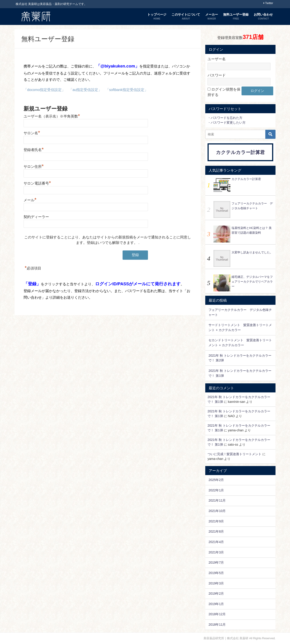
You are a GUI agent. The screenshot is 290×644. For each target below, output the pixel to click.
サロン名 (32, 133)
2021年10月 (217, 511)
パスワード (217, 75)
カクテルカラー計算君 (240, 152)
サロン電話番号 (37, 183)
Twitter (269, 3)
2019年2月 (216, 594)
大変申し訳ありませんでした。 (252, 252)
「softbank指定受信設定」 (127, 90)
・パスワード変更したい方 (227, 123)
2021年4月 (216, 542)
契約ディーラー (36, 217)
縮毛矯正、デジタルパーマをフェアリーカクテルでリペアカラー (252, 282)
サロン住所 (34, 166)
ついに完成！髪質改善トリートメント (234, 454)
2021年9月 (216, 521)
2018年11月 (217, 625)
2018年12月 (217, 614)
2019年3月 (216, 583)
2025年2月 (216, 480)
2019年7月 (216, 562)
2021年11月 (217, 500)
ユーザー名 (217, 59)
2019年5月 (216, 573)
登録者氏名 (34, 150)
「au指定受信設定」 (86, 90)
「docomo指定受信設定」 (45, 90)
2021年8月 (216, 531)
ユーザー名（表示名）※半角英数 (52, 116)
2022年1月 (216, 490)
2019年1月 (216, 604)
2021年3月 (216, 552)
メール (30, 200)
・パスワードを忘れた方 (225, 118)
